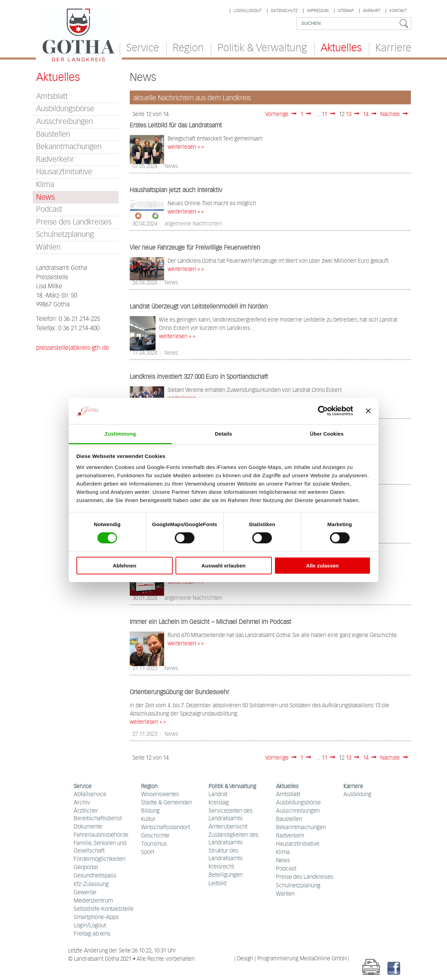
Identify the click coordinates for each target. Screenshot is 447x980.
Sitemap (346, 11)
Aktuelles (341, 48)
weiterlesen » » (186, 147)
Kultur (148, 819)
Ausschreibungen (65, 122)
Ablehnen (125, 566)
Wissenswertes (160, 795)
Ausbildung (357, 795)
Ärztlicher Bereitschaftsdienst (98, 815)
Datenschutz (284, 11)
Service (143, 48)
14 (366, 114)
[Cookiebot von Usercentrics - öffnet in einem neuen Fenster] (323, 411)
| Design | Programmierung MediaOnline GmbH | (292, 959)
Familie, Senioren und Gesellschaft (100, 847)
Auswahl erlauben (223, 566)
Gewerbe (85, 893)
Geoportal (86, 868)
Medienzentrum (93, 901)
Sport (148, 852)
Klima (45, 185)
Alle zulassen (322, 566)
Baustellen (53, 134)
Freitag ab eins (92, 934)
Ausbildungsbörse (65, 109)
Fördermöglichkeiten (99, 859)
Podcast (49, 210)
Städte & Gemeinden (167, 803)
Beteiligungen (226, 875)
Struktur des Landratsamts (226, 855)
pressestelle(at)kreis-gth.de (73, 348)
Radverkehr (55, 160)
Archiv (82, 803)
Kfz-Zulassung (91, 884)
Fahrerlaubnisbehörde (101, 835)
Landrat (218, 795)
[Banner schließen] (368, 411)
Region (188, 48)
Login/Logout (248, 11)
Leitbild (217, 884)
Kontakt (398, 11)
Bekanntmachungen (69, 147)
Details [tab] (224, 434)
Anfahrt (372, 11)
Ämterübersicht (228, 827)
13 (349, 114)
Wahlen (48, 247)
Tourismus (154, 844)
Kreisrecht (221, 867)
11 (324, 114)
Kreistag (219, 803)
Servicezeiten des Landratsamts (231, 815)
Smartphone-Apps (96, 918)
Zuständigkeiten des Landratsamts (233, 839)
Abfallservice (90, 795)
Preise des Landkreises (74, 222)
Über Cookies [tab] (327, 434)
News (283, 861)
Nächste (390, 114)
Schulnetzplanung (65, 235)
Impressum (318, 11)
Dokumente (88, 827)
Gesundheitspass (95, 876)
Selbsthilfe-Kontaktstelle (104, 909)
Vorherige (277, 114)
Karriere (393, 48)
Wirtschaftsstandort (166, 828)
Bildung (150, 811)
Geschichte (155, 836)
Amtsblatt (52, 97)
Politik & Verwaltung (262, 48)
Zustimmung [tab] (120, 434)
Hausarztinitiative (64, 172)
